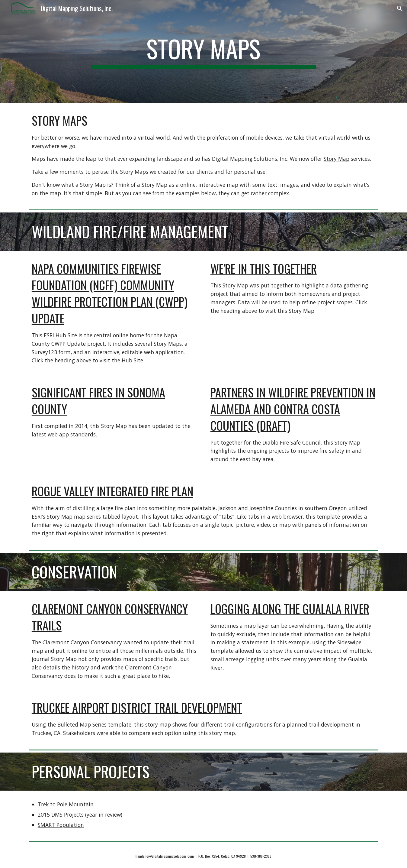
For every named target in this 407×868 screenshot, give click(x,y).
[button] (400, 8)
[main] (203, 51)
